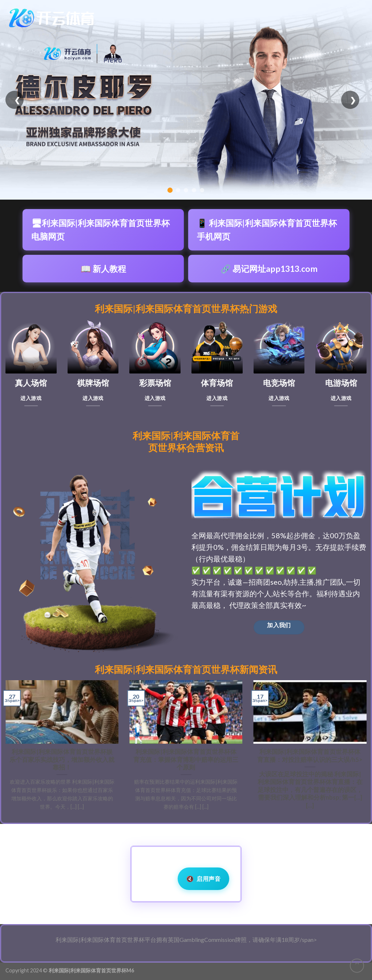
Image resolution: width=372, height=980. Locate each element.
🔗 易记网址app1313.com (269, 269)
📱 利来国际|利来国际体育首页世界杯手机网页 (267, 230)
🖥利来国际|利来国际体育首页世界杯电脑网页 (100, 230)
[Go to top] (357, 966)
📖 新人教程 (103, 269)
